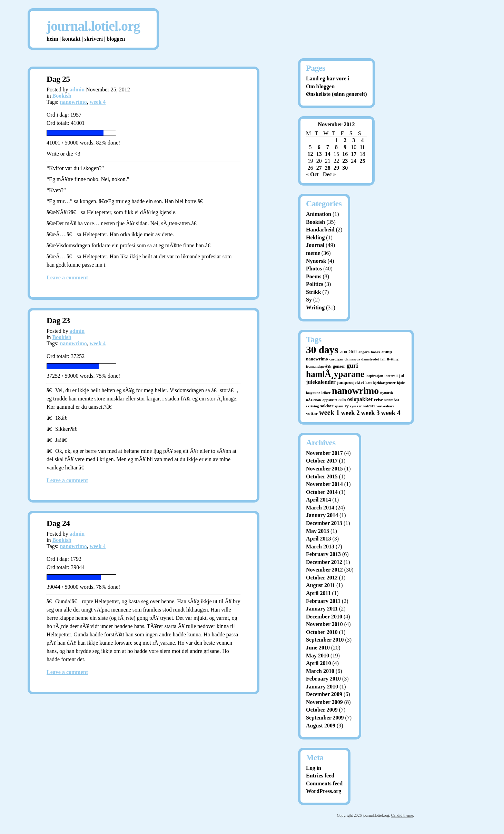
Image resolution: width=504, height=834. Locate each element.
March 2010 (320, 671)
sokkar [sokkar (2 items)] (327, 406)
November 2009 (324, 702)
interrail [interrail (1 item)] (391, 376)
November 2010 (324, 624)
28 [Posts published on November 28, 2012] (328, 168)
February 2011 (323, 601)
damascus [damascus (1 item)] (352, 359)
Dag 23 (58, 320)
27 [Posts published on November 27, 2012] (319, 168)
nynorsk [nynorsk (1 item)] (387, 393)
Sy (309, 300)
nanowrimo (73, 102)
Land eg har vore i (328, 78)
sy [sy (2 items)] (347, 406)
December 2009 (324, 694)
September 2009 (325, 718)
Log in (314, 768)
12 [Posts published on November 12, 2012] (310, 154)
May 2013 (318, 531)
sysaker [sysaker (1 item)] (356, 406)
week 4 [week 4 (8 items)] (391, 413)
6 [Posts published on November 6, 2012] (319, 147)
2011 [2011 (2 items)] (353, 352)
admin (77, 90)
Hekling (315, 237)
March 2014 (320, 508)
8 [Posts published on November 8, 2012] (336, 147)
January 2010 (322, 687)
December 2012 (324, 562)
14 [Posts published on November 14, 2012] (328, 154)
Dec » (329, 174)
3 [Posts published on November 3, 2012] (354, 140)
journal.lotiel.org (93, 26)
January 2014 (322, 515)
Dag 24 (58, 523)
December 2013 (324, 523)
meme (313, 253)
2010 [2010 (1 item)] (343, 352)
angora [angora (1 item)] (364, 352)
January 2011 (322, 609)
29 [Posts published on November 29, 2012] (336, 168)
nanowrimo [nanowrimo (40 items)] (355, 391)
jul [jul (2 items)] (402, 375)
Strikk (314, 292)
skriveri (94, 39)
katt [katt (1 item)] (368, 383)
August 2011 (320, 585)
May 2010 (318, 656)
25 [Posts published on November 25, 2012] (362, 161)
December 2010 (324, 617)
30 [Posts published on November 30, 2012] (345, 168)
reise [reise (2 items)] (378, 400)
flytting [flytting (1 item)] (392, 359)
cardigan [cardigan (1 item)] (336, 359)
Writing (315, 307)
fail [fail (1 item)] (383, 359)
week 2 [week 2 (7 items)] (350, 413)
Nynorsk (316, 261)
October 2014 (322, 492)
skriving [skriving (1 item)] (312, 406)
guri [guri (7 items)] (352, 365)
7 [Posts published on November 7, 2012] (328, 147)
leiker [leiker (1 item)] (326, 393)
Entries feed (320, 776)
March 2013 (320, 547)
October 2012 (322, 578)
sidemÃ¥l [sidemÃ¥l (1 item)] (392, 400)
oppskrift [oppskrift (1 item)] (330, 400)
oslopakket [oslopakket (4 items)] (360, 399)
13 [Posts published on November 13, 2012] (319, 154)
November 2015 (324, 469)
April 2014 (318, 500)
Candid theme (402, 815)
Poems (314, 276)
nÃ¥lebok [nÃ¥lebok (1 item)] (314, 400)
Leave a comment (67, 277)
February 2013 (323, 554)
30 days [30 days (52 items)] (322, 350)
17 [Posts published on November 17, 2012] (354, 154)
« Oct (312, 174)
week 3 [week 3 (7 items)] (370, 413)
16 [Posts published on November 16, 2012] (345, 154)
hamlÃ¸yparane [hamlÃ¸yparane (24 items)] (335, 374)
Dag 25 (58, 79)
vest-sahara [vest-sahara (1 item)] (385, 406)
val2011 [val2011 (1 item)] (369, 406)
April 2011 (318, 593)
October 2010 (322, 632)
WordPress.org (324, 791)
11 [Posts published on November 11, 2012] (362, 147)
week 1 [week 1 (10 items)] (329, 413)
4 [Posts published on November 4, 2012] (362, 140)
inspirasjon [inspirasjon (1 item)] (374, 376)
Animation (319, 214)
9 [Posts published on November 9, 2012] (345, 147)
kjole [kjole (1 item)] (401, 383)
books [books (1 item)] (375, 352)
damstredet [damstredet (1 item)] (370, 359)
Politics (315, 284)
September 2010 (325, 640)
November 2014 (324, 484)
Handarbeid (320, 230)
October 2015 (322, 476)
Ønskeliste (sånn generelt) (337, 94)
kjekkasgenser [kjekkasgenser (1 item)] (384, 383)
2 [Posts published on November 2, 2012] (345, 140)
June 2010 (318, 648)
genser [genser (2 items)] (339, 366)
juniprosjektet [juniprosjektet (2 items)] (351, 382)
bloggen (116, 39)
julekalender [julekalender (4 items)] (321, 382)
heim (52, 39)
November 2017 (324, 453)
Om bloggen (320, 86)
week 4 (98, 102)
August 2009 (321, 726)
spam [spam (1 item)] (339, 406)
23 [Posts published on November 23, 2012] (345, 161)
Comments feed (324, 783)
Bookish (62, 96)
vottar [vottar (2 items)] (312, 413)
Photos (314, 269)
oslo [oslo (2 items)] (342, 400)
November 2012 (324, 570)
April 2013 (318, 539)
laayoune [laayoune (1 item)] (313, 393)
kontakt (71, 39)
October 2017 (322, 461)
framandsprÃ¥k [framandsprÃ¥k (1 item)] (319, 366)
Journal (315, 245)
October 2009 (322, 710)
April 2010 (318, 663)
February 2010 (323, 679)
